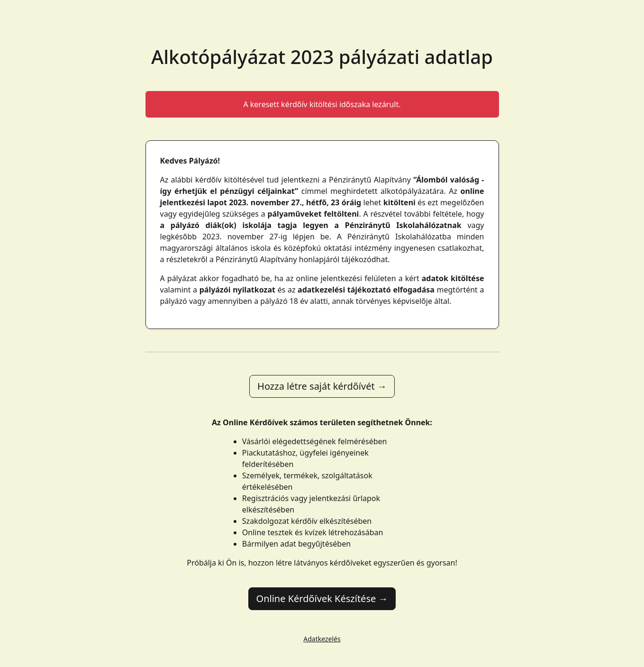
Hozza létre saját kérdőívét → (322, 386)
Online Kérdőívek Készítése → (322, 598)
